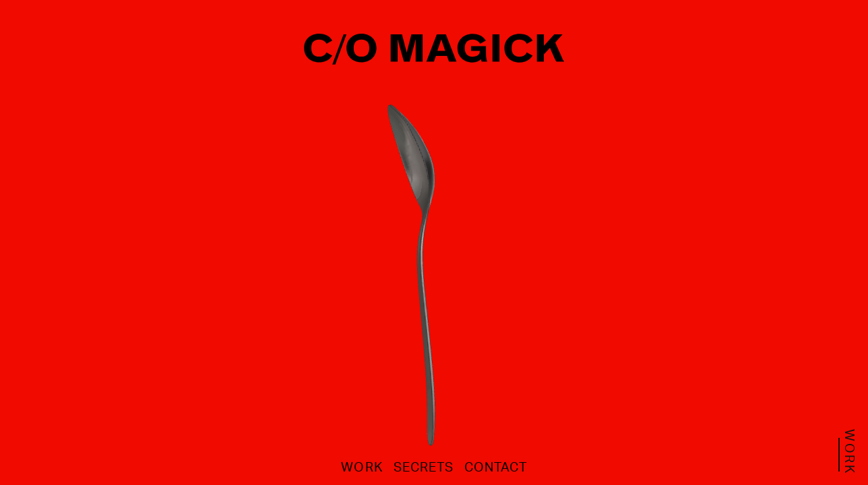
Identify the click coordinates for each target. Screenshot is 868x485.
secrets (424, 467)
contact (495, 467)
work (362, 467)
